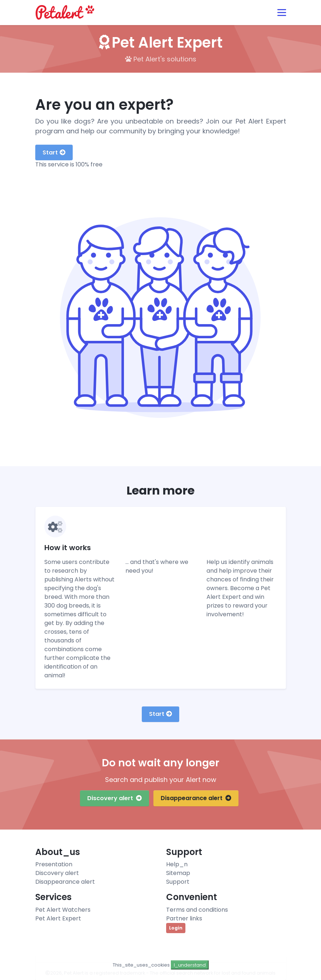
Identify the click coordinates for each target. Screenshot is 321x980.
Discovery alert (115, 798)
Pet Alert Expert (58, 918)
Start (54, 152)
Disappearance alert (196, 798)
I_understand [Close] (190, 965)
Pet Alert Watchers (63, 910)
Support (178, 882)
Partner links (184, 918)
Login (176, 928)
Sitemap (178, 873)
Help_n (177, 864)
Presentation (54, 864)
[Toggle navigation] (282, 13)
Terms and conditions (197, 910)
